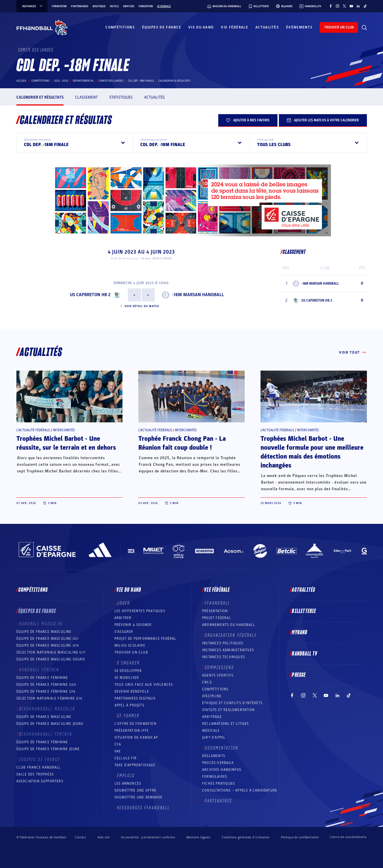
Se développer (128, 671)
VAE (118, 751)
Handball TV (305, 654)
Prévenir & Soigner (133, 625)
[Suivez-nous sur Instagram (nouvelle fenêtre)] (338, 6)
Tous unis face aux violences (144, 685)
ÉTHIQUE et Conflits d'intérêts (232, 703)
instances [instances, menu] (33, 6)
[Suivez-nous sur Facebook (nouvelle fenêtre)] (331, 6)
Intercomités (64, 430)
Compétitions (120, 27)
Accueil (22, 81)
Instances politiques (223, 643)
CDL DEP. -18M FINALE (141, 81)
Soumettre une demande (138, 797)
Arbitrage (212, 717)
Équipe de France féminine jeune (48, 749)
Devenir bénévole (132, 691)
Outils (114, 6)
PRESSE (299, 675)
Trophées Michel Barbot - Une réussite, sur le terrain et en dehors (66, 443)
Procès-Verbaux (218, 763)
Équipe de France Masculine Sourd (51, 659)
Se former (128, 716)
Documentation (222, 748)
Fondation (146, 6)
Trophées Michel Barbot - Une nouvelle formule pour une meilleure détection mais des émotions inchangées (312, 452)
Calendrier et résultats (40, 97)
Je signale (164, 6)
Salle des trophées (35, 774)
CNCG (207, 682)
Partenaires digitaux (135, 698)
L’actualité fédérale (33, 430)
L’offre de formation (135, 724)
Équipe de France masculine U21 (48, 639)
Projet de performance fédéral (145, 639)
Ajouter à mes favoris (248, 120)
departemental (83, 81)
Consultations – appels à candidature (240, 790)
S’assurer (124, 632)
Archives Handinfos (222, 770)
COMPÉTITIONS (215, 689)
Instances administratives (228, 650)
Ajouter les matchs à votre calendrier (323, 120)
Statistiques (121, 97)
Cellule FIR (126, 758)
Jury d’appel (214, 737)
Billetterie (304, 611)
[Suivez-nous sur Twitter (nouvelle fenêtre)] (344, 6)
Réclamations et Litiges (226, 724)
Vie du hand (201, 27)
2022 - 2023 (61, 81)
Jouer (123, 603)
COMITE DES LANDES (111, 81)
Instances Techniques (224, 657)
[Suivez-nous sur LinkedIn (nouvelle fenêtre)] (358, 6)
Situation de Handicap (136, 737)
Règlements (214, 756)
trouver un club (339, 27)
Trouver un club (131, 652)
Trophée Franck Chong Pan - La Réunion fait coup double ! (182, 443)
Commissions (219, 668)
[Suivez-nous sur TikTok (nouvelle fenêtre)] (365, 6)
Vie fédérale (234, 27)
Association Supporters (40, 781)
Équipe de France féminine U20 (46, 685)
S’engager (128, 663)
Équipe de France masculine (44, 632)
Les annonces (128, 783)
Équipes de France (162, 27)
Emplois (129, 6)
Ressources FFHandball (143, 808)
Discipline (212, 696)
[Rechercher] (364, 28)
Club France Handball (39, 767)
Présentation (215, 611)
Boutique (99, 6)
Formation (59, 6)
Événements (299, 27)
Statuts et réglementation (228, 710)
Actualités (267, 27)
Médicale (211, 731)
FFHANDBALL (218, 603)
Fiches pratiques (219, 783)
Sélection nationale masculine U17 (51, 652)
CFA (118, 744)
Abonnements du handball (229, 625)
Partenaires (80, 6)
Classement (86, 97)
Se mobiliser (127, 678)
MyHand (300, 633)
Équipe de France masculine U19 (48, 645)
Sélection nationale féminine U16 (49, 698)
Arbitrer (123, 618)
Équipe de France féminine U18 (46, 691)
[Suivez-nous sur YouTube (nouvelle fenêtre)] (351, 6)
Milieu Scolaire (130, 645)
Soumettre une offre (136, 790)
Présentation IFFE (132, 731)
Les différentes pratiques (140, 611)
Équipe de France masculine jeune (50, 724)
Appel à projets (129, 705)
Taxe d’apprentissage (135, 765)
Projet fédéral (217, 618)
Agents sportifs (218, 675)
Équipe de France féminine (42, 678)
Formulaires (215, 777)
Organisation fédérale (231, 635)
